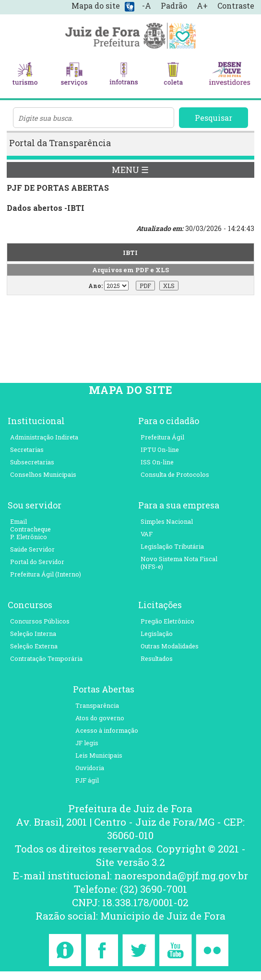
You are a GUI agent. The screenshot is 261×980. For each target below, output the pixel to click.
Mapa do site (96, 6)
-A (147, 6)
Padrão (174, 6)
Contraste (236, 6)
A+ (202, 6)
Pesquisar (214, 118)
